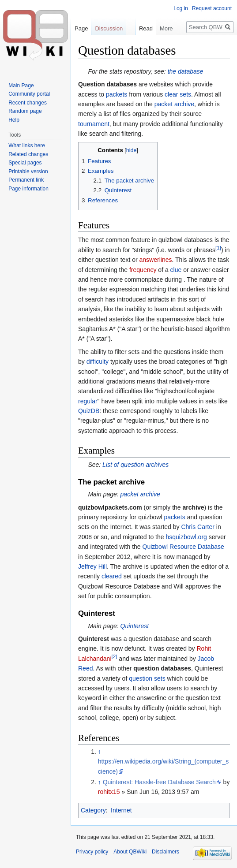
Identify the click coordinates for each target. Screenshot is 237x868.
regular (88, 401)
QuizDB (89, 411)
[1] (218, 248)
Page (81, 28)
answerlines (156, 260)
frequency (143, 270)
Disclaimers (166, 852)
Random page (25, 111)
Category (93, 810)
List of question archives (135, 465)
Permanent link (26, 180)
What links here (27, 145)
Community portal (29, 94)
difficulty (98, 361)
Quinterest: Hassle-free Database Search (159, 782)
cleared (112, 576)
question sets (147, 678)
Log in (181, 8)
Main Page (21, 86)
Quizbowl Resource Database (183, 547)
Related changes (28, 154)
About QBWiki (130, 852)
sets (185, 94)
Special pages (25, 163)
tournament (94, 124)
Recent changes (28, 103)
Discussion (109, 28)
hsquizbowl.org (186, 537)
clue (176, 270)
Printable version (28, 171)
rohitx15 (109, 792)
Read (143, 28)
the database (186, 71)
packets (117, 94)
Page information (28, 189)
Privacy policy (92, 852)
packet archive (174, 104)
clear (171, 94)
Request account (212, 8)
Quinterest (135, 626)
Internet (121, 810)
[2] (115, 656)
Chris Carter (197, 527)
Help (14, 120)
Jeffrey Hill (92, 566)
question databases (162, 668)
